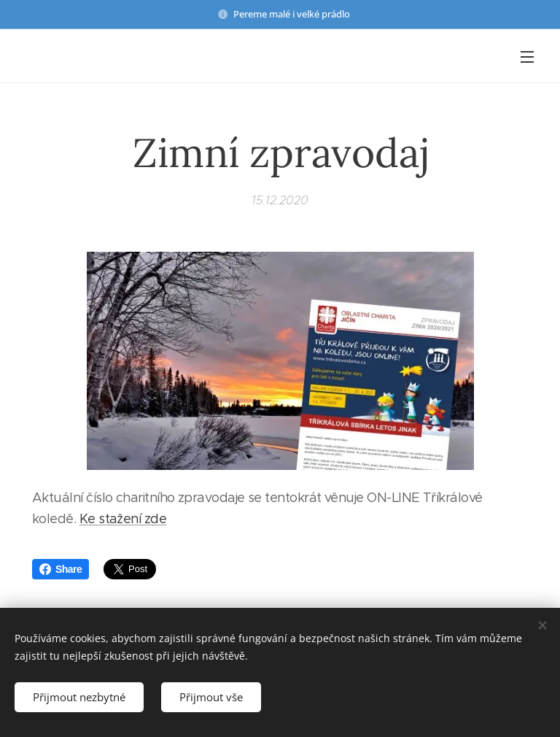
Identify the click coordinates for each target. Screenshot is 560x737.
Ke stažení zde (123, 519)
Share (61, 569)
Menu (527, 57)
